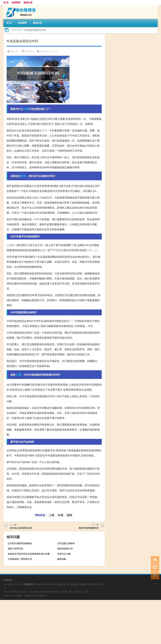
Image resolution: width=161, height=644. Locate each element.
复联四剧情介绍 (65, 549)
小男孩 (155, 584)
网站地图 (75, 584)
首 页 (6, 3)
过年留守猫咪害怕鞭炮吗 (20, 543)
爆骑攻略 (62, 559)
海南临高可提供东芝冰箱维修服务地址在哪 (29, 554)
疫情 (23, 176)
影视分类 (28, 3)
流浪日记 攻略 (64, 554)
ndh (16, 51)
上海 (18, 375)
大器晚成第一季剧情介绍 (20, 559)
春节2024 (17, 30)
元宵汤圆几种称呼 (66, 543)
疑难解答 (84, 584)
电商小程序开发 (15, 549)
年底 (26, 109)
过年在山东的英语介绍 (21, 528)
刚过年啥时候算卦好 (89, 528)
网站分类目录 (51, 584)
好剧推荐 (16, 3)
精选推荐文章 (64, 584)
